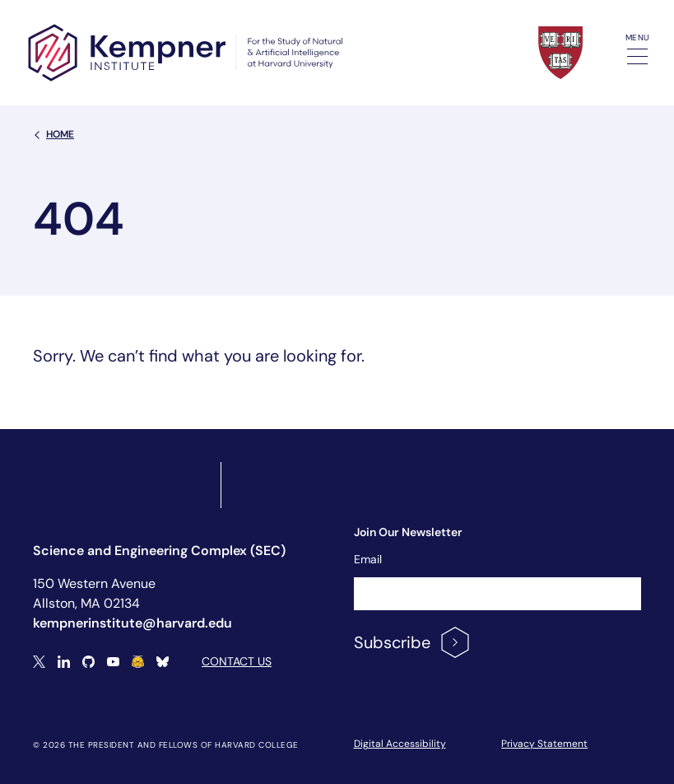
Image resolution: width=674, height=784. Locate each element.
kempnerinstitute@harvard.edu (132, 623)
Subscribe (413, 642)
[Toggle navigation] (637, 56)
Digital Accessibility (400, 744)
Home (53, 134)
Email (368, 559)
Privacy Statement (544, 744)
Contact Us (237, 661)
